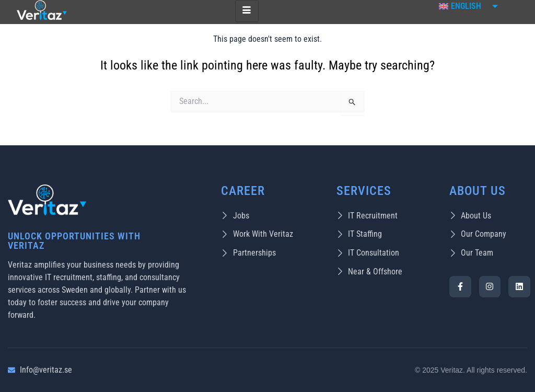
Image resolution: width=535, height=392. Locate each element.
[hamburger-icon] (247, 11)
